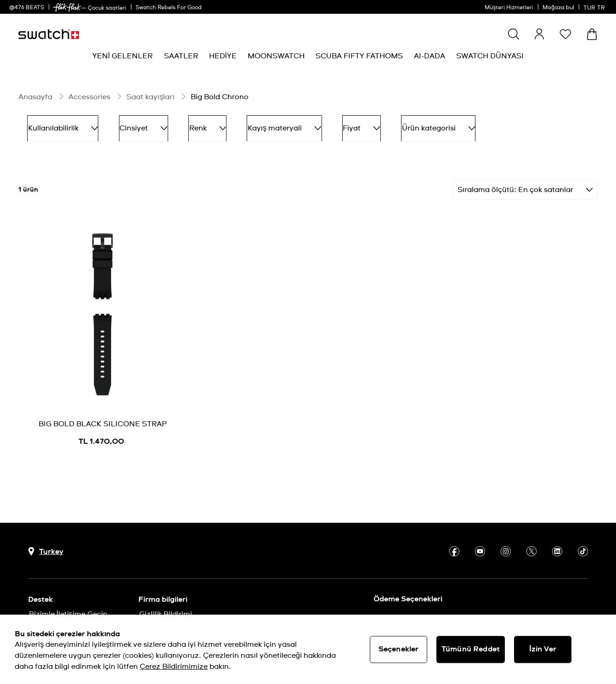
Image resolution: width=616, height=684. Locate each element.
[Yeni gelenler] (122, 56)
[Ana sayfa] (49, 34)
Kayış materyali (253, 125)
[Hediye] (223, 56)
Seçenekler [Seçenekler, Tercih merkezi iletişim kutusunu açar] (399, 649)
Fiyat (322, 125)
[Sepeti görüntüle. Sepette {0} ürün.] (592, 34)
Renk (185, 125)
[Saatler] (181, 56)
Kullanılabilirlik (58, 125)
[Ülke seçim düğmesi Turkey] (46, 545)
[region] (308, 649)
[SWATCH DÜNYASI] (490, 56)
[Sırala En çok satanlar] (525, 183)
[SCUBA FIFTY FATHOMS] (359, 56)
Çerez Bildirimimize (174, 667)
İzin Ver (543, 649)
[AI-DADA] (430, 56)
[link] (67, 8)
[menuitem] (122, 56)
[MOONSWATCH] (276, 56)
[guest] (539, 34)
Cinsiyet (130, 125)
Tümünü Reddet (471, 649)
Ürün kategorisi (390, 125)
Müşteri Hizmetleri (509, 8)
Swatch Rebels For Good (169, 8)
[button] (565, 34)
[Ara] (514, 34)
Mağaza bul (558, 8)
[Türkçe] (595, 7)
